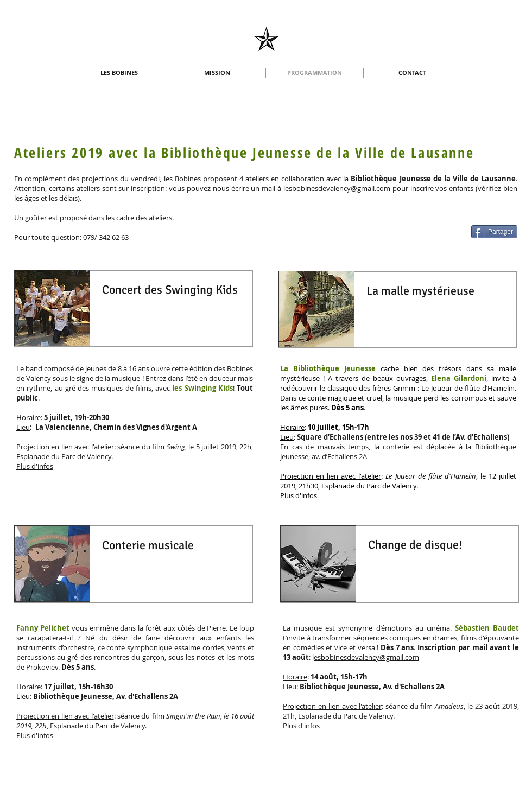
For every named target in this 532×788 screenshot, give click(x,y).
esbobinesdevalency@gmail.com (366, 657)
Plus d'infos (35, 466)
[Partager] (494, 232)
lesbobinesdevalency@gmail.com (337, 188)
